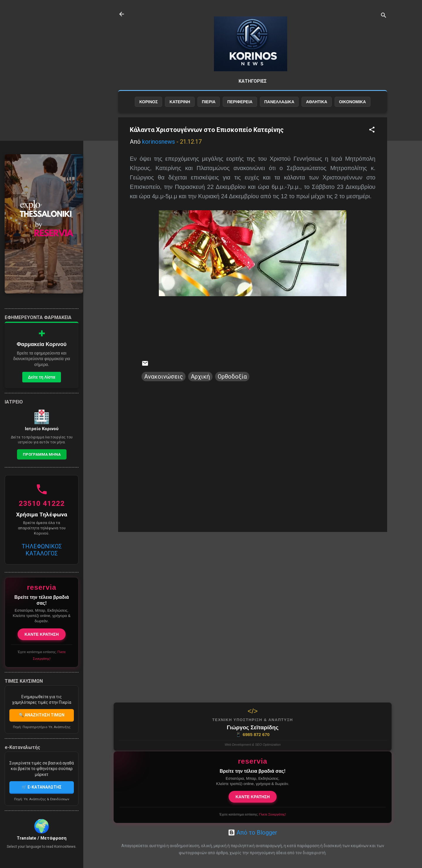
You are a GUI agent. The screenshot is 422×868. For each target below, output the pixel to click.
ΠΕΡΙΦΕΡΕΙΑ (240, 102)
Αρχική (200, 377)
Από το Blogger (253, 833)
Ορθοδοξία (232, 377)
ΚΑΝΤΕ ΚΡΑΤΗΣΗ (253, 797)
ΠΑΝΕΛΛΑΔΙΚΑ (279, 102)
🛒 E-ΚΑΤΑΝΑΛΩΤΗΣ (42, 787)
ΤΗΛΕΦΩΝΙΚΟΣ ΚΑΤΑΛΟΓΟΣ (42, 550)
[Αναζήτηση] (384, 16)
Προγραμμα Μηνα (42, 454)
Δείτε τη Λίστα (42, 377)
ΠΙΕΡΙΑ (209, 102)
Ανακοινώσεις (164, 377)
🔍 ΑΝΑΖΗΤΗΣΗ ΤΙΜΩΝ (42, 715)
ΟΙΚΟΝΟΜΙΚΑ (353, 102)
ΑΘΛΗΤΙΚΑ (316, 102)
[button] (372, 130)
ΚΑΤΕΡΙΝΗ (180, 102)
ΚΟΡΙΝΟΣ (148, 102)
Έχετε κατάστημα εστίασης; (252, 814)
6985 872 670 (253, 735)
